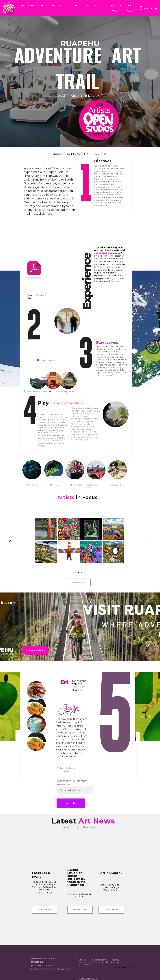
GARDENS (92, 5)
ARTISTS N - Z (59, 5)
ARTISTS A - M (35, 5)
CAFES (129, 5)
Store (130, 11)
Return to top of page (67, 770)
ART (77, 5)
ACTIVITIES (112, 5)
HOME (21, 5)
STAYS (115, 11)
